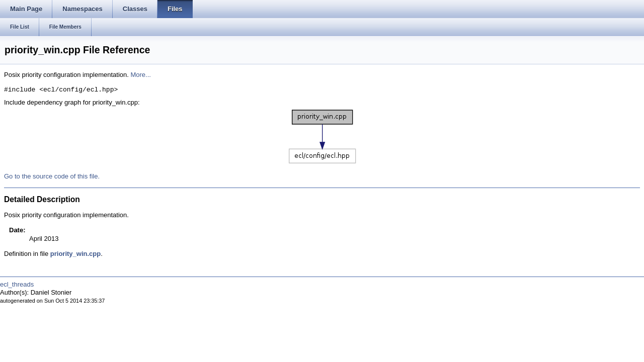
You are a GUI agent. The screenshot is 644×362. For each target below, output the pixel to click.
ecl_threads (17, 284)
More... (140, 75)
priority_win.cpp (75, 254)
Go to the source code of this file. (52, 176)
